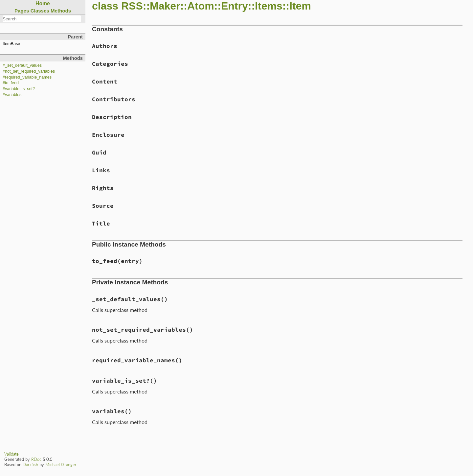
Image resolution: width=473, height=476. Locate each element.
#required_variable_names (27, 77)
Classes (40, 11)
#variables (12, 95)
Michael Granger (61, 464)
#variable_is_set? (19, 89)
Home (43, 3)
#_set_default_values (22, 65)
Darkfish (30, 464)
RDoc (36, 459)
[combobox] (42, 19)
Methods (61, 11)
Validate (11, 454)
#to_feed (11, 83)
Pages (22, 11)
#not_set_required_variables (29, 71)
